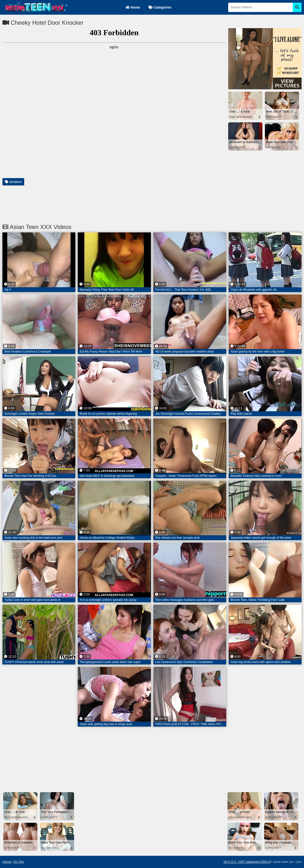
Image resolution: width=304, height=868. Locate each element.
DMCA (266, 862)
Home (133, 7)
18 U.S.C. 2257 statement (242, 862)
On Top (19, 862)
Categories (160, 7)
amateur (13, 182)
